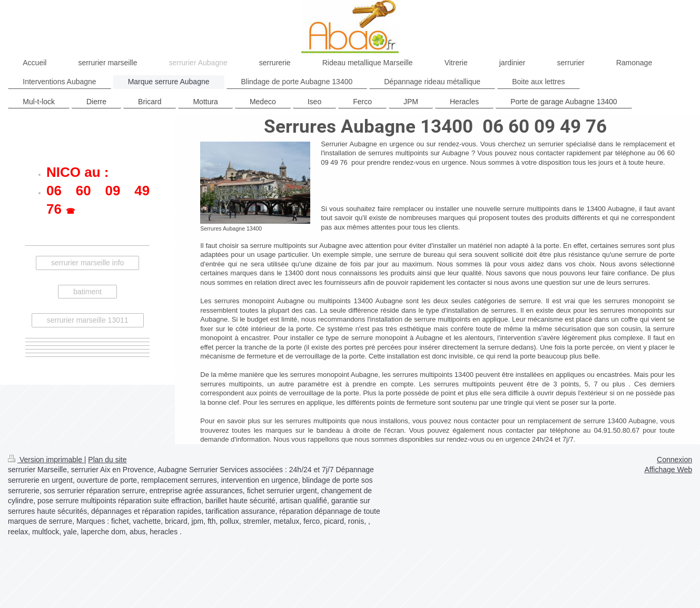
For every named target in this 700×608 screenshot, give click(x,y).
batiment (87, 292)
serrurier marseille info (87, 263)
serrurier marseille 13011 (88, 320)
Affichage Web (668, 470)
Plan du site (107, 460)
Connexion (674, 460)
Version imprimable (46, 460)
